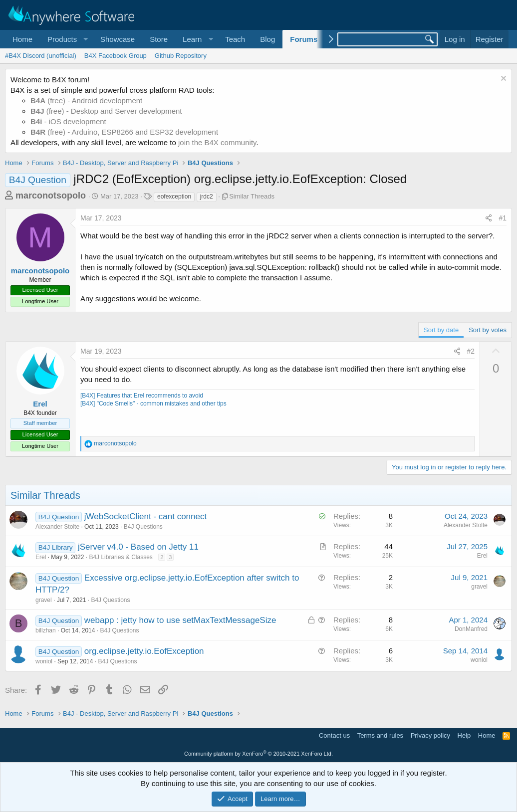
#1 (503, 218)
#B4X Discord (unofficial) (41, 56)
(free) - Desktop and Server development (106, 111)
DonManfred (471, 629)
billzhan (46, 630)
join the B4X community (217, 142)
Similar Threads (252, 196)
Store (159, 39)
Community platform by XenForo (258, 754)
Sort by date (441, 330)
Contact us (334, 735)
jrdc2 (207, 197)
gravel (44, 600)
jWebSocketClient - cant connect (145, 516)
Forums (304, 39)
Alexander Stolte (57, 527)
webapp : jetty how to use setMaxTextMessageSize (180, 620)
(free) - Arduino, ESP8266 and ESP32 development (124, 132)
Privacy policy (430, 735)
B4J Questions (143, 527)
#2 (471, 351)
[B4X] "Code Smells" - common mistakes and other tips (153, 404)
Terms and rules (380, 735)
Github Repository (181, 56)
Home (22, 39)
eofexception (174, 197)
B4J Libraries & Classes (121, 557)
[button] (66, 39)
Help (464, 735)
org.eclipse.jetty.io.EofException (144, 651)
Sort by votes (488, 330)
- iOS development (68, 121)
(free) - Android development (86, 101)
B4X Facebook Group (116, 56)
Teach (235, 39)
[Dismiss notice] (502, 80)
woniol (44, 661)
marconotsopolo (51, 196)
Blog (267, 39)
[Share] (489, 218)
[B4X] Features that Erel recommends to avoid (142, 396)
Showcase (118, 39)
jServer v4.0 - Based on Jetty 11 (138, 547)
